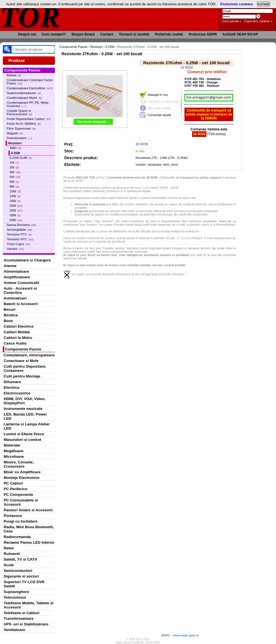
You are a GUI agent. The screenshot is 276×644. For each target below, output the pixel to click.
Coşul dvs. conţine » (258, 21)
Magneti (15, 133)
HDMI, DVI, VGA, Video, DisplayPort (25, 401)
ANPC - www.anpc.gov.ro (180, 635)
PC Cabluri (13, 483)
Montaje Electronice (22, 478)
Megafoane (14, 451)
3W (15, 172)
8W (14, 182)
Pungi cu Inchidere (21, 521)
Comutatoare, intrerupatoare (29, 355)
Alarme (10, 266)
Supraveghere (16, 592)
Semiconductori (18, 571)
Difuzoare (12, 382)
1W (14, 163)
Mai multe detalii (159, 108)
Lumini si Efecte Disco (24, 434)
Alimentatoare (16, 271)
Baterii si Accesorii (21, 304)
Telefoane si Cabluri (22, 613)
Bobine (14, 75)
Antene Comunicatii (21, 283)
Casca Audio (15, 343)
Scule (9, 565)
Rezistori (15, 143)
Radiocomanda (17, 537)
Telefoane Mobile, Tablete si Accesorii (28, 605)
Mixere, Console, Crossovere (19, 464)
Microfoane (14, 457)
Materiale (12, 445)
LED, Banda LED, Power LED (25, 416)
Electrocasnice (17, 393)
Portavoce (13, 516)
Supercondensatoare (24, 93)
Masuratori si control (22, 440)
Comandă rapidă (159, 115)
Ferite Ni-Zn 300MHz (24, 124)
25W (16, 210)
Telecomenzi (15, 597)
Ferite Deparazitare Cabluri (29, 119)
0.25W (15, 153)
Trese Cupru (18, 244)
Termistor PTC (19, 234)
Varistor (15, 249)
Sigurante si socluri (21, 576)
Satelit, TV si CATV (20, 559)
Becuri (10, 309)
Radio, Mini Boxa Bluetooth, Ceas (29, 529)
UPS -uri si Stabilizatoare (26, 624)
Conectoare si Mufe (21, 361)
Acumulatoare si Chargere (27, 260)
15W (15, 196)
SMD (15, 148)
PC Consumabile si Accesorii (21, 502)
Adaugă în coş (158, 95)
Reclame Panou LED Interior (29, 542)
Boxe (8, 321)
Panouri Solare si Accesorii (28, 510)
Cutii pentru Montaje (22, 376)
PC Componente (18, 495)
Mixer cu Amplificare (22, 472)
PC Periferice (15, 489)
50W (16, 220)
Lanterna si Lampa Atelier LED (27, 426)
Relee (9, 548)
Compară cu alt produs (163, 101)
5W (15, 177)
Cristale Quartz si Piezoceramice (19, 112)
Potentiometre (19, 138)
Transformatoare (19, 619)
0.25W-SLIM (21, 158)
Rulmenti (12, 554)
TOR (30, 17)
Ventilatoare (14, 630)
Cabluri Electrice (19, 326)
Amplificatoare (17, 277)
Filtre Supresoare (21, 128)
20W (16, 206)
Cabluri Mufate (17, 332)
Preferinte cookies (237, 4)
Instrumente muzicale (23, 409)
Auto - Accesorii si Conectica (20, 290)
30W (15, 215)
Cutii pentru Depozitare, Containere (25, 368)
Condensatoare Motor (24, 98)
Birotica (11, 315)
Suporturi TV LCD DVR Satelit (24, 584)
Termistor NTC (20, 239)
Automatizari (15, 298)
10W (15, 191)
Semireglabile (19, 230)
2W (14, 167)
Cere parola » (232, 21)
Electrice (12, 387)
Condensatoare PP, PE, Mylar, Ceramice (28, 104)
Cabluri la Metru (18, 338)
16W (15, 201)
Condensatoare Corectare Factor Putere (30, 82)
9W (14, 186)
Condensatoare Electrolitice (30, 88)
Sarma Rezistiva (21, 225)
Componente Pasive (23, 349)
